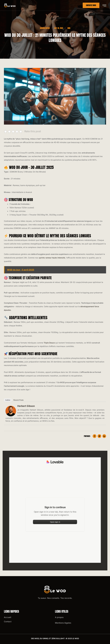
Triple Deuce (49, 343)
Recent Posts (18, 400)
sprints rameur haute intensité (52, 258)
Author (8, 400)
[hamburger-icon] (104, 6)
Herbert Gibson (26, 406)
